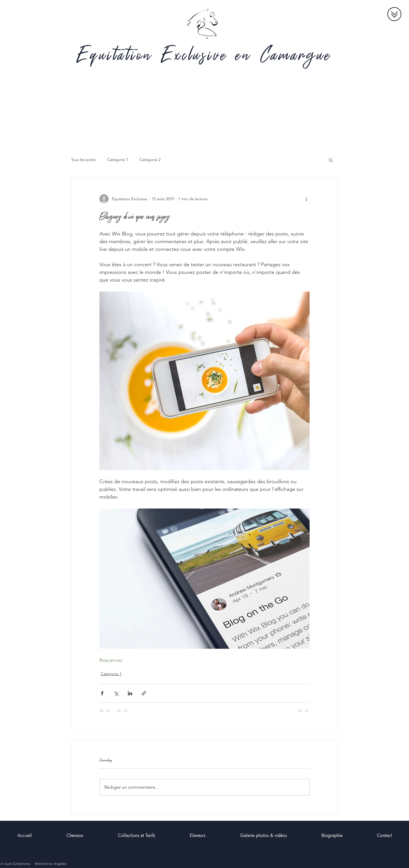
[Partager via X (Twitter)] (116, 693)
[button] (394, 14)
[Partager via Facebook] (102, 693)
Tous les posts (83, 160)
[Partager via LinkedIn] (130, 693)
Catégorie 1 (118, 160)
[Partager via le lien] (144, 693)
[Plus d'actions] (306, 199)
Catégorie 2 (150, 160)
